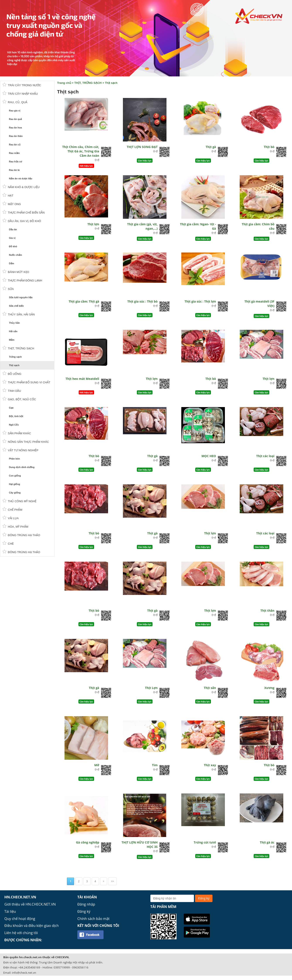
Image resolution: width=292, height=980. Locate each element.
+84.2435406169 (29, 967)
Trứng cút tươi (205, 842)
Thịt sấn (210, 688)
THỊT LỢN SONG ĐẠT (142, 147)
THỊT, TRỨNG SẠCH (88, 83)
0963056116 (80, 967)
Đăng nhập (86, 904)
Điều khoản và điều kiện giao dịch (31, 926)
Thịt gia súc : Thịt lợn (200, 301)
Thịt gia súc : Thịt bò (142, 301)
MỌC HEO (209, 456)
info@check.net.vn (24, 973)
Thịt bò (269, 147)
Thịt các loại (265, 456)
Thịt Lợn (151, 688)
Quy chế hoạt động (20, 919)
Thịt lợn (93, 224)
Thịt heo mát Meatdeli (82, 379)
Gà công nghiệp (88, 842)
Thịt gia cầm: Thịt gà (84, 301)
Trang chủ (64, 83)
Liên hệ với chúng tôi (21, 933)
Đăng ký (84, 911)
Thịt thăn (267, 610)
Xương (269, 688)
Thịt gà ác (267, 842)
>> (112, 881)
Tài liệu (10, 911)
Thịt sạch (111, 83)
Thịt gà (211, 147)
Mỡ (97, 765)
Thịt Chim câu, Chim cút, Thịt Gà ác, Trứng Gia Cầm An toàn (81, 151)
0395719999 (62, 967)
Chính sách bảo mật (93, 919)
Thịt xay (210, 765)
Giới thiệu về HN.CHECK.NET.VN (30, 904)
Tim (155, 765)
